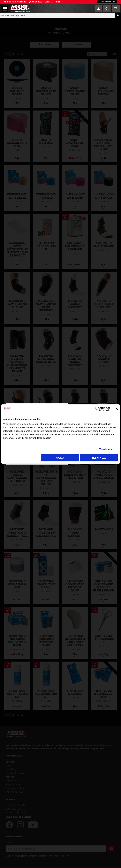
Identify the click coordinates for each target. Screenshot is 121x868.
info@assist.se (54, 2)
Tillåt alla (99, 458)
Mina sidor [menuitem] (97, 8)
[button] (5, 9)
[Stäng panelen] (117, 409)
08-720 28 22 (37, 2)
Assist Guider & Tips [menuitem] (107, 2)
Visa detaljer (106, 449)
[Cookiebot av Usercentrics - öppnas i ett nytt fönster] (97, 409)
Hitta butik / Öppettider (17, 2)
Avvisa (60, 458)
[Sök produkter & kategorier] (58, 15)
